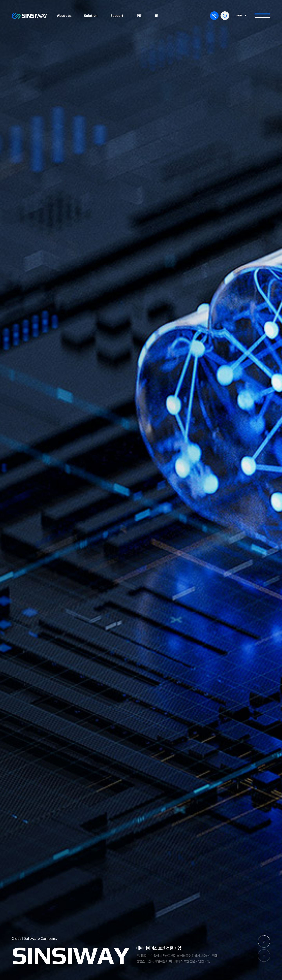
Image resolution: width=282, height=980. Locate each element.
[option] (141, 490)
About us (64, 16)
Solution (91, 16)
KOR (242, 16)
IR (157, 16)
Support (117, 16)
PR (139, 16)
